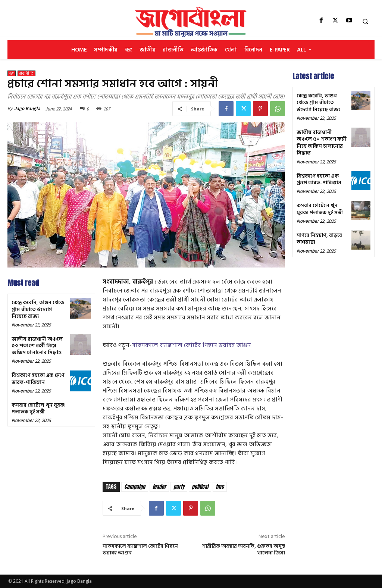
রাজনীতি (26, 73)
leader (159, 487)
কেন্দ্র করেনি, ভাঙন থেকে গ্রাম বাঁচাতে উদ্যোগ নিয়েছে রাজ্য (38, 309)
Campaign (135, 487)
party (179, 487)
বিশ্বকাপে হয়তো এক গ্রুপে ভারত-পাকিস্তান (38, 379)
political (200, 487)
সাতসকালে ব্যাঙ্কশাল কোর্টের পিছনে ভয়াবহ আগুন (191, 345)
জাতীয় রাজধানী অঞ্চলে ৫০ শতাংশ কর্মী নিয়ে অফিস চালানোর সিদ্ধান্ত (37, 346)
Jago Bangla (27, 108)
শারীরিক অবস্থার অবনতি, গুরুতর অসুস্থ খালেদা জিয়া (243, 549)
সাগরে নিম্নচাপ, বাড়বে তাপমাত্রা (319, 238)
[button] (365, 21)
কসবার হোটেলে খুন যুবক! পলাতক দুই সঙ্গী (39, 408)
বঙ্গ (12, 73)
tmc (220, 487)
